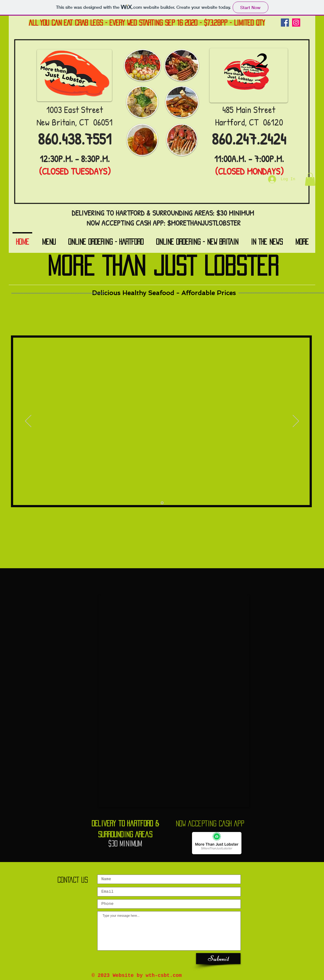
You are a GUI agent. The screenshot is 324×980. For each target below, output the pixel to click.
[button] (310, 179)
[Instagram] (296, 23)
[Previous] (28, 421)
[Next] (296, 421)
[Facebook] (285, 23)
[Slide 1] (162, 503)
